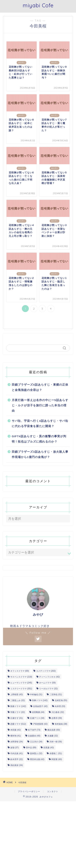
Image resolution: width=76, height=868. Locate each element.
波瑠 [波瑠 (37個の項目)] (14, 748)
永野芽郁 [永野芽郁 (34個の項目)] (17, 742)
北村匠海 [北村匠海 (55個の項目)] (61, 700)
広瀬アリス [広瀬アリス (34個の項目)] (37, 718)
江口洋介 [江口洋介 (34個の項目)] (36, 742)
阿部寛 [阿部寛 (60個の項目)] (57, 759)
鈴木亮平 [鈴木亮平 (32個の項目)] (17, 759)
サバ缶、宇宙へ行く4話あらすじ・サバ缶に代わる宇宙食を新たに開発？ (40, 424)
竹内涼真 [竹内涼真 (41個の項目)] (17, 753)
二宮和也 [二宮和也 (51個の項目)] (56, 695)
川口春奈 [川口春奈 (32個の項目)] (58, 712)
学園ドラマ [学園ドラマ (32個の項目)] (18, 712)
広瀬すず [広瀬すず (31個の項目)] (17, 718)
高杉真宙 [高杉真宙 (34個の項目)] (17, 765)
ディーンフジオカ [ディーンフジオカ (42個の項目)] (49, 677)
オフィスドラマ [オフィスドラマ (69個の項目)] (20, 671)
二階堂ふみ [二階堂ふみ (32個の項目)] (18, 700)
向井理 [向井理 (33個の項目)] (60, 706)
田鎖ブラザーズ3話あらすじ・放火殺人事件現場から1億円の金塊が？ (40, 454)
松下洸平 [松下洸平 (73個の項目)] (34, 730)
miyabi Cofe (38, 5)
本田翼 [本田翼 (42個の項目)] (16, 730)
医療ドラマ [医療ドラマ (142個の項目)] (18, 706)
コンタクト (53, 791)
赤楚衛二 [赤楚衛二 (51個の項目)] (56, 753)
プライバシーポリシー (29, 791)
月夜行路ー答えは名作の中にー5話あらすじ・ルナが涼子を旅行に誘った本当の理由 (40, 405)
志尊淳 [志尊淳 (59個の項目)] (57, 718)
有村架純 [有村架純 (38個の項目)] (61, 724)
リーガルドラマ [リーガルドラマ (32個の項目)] (48, 689)
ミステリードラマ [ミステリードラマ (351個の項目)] (21, 689)
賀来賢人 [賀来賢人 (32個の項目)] (36, 753)
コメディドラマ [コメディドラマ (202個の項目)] (46, 671)
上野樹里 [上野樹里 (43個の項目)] (17, 695)
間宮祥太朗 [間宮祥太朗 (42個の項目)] (37, 759)
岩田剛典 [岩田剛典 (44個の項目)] (38, 712)
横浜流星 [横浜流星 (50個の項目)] (54, 730)
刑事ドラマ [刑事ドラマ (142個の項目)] (40, 700)
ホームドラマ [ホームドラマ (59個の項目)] (47, 683)
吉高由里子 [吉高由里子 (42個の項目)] (40, 706)
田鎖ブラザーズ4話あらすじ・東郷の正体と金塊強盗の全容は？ (40, 387)
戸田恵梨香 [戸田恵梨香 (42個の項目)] (40, 724)
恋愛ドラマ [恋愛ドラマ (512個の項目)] (18, 724)
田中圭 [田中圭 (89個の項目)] (31, 748)
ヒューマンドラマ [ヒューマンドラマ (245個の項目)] (21, 683)
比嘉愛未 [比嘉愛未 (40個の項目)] (34, 736)
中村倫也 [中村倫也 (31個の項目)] (36, 695)
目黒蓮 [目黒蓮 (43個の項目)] (49, 748)
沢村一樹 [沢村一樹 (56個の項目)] (56, 742)
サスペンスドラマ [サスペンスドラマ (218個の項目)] (21, 677)
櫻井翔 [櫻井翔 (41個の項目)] (16, 736)
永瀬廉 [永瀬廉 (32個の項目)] (53, 736)
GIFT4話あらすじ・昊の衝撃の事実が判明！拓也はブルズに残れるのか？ (39, 439)
